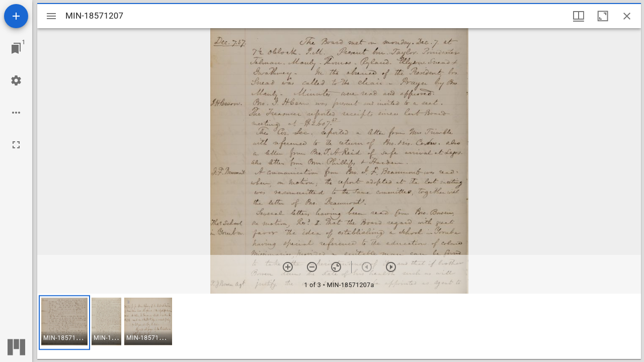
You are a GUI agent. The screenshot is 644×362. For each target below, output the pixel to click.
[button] (64, 323)
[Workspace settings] (16, 80)
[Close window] (627, 16)
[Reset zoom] (336, 267)
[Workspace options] (16, 113)
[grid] (339, 326)
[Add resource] (16, 16)
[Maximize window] (603, 16)
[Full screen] (16, 145)
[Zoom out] (312, 267)
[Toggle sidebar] (51, 16)
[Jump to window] (16, 48)
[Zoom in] (288, 267)
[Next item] (391, 267)
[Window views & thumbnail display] (579, 16)
